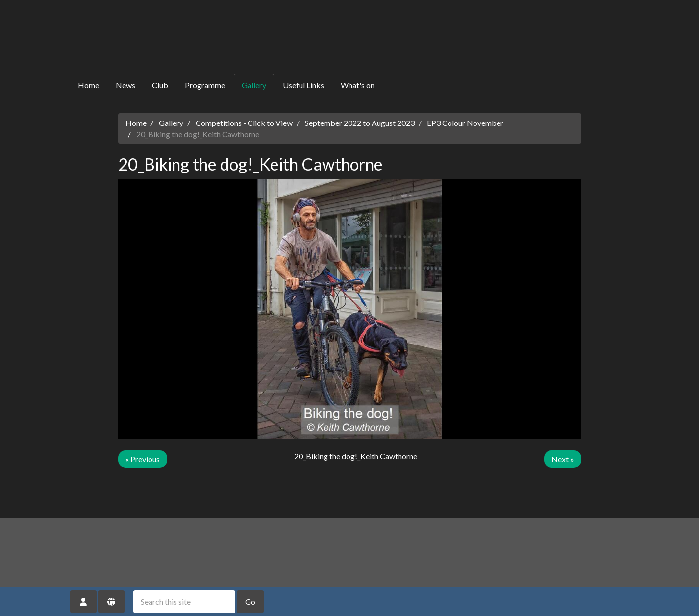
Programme (205, 85)
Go (250, 602)
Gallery (254, 85)
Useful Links (303, 85)
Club (160, 85)
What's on (358, 85)
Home (88, 85)
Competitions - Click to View (244, 123)
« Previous (143, 459)
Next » (563, 459)
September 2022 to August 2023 (360, 123)
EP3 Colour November (465, 123)
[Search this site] (184, 602)
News (125, 85)
